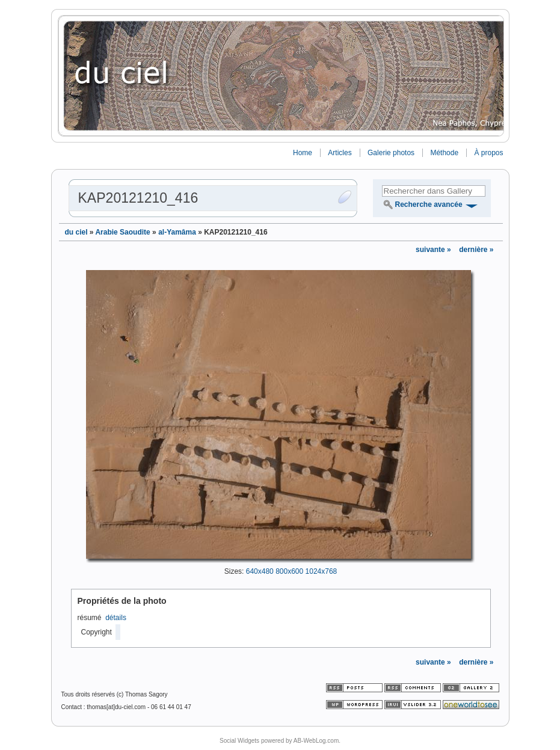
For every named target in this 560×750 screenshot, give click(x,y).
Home (303, 153)
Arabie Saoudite (122, 232)
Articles (340, 153)
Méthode (444, 153)
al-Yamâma (177, 232)
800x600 (289, 571)
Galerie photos (391, 153)
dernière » (476, 250)
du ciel (76, 232)
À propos (488, 153)
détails (116, 618)
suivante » (434, 250)
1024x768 (322, 571)
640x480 (260, 571)
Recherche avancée (429, 204)
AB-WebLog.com (316, 741)
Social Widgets (239, 741)
